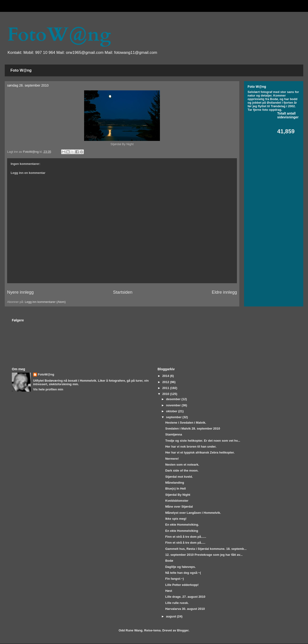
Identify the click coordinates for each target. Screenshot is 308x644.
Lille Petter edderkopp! (182, 585)
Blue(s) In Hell (175, 489)
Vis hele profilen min (48, 389)
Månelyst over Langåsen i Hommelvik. (193, 513)
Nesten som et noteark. (182, 465)
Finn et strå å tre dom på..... (185, 543)
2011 (166, 388)
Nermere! (172, 459)
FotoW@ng (59, 35)
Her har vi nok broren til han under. (191, 447)
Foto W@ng (21, 70)
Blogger (183, 630)
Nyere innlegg (20, 292)
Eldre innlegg (224, 292)
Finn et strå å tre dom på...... (186, 537)
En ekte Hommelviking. (182, 525)
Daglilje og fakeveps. (180, 567)
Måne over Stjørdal (179, 507)
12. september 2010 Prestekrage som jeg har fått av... (204, 555)
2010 (166, 394)
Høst (169, 591)
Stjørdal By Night (178, 495)
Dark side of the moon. (182, 470)
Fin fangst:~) (174, 579)
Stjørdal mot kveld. (179, 477)
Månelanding (174, 483)
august (172, 616)
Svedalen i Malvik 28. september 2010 (192, 429)
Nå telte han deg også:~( (183, 573)
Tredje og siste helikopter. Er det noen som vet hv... (203, 441)
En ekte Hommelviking (182, 531)
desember (174, 399)
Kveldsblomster (177, 501)
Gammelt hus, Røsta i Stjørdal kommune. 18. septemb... (206, 549)
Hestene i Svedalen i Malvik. (186, 423)
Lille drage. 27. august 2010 (185, 597)
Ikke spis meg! (176, 519)
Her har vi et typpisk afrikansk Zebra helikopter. (200, 452)
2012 (166, 382)
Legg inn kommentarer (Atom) (45, 302)
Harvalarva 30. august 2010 (185, 609)
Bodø (169, 561)
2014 (166, 376)
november (174, 405)
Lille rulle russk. (177, 603)
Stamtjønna (174, 434)
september (174, 417)
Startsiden (123, 292)
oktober (172, 411)
